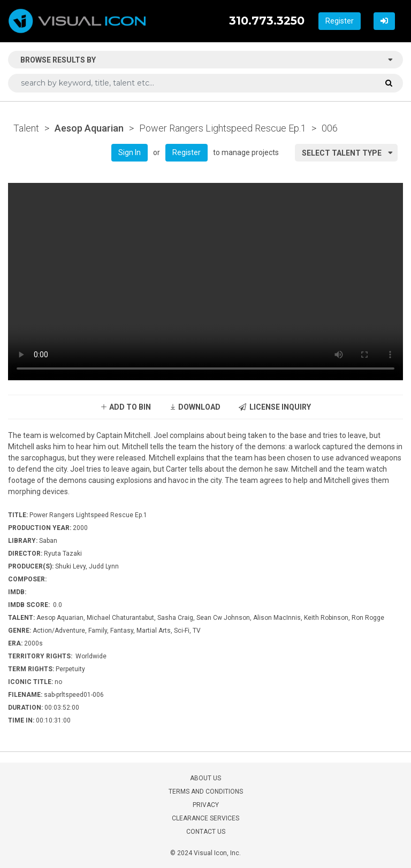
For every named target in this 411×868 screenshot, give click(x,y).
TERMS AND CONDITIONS (206, 792)
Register (340, 21)
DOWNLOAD (195, 407)
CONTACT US (206, 832)
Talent (26, 128)
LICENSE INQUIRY (275, 407)
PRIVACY (206, 805)
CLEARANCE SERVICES (205, 818)
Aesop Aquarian (89, 128)
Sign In (130, 152)
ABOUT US (205, 778)
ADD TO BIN (125, 407)
